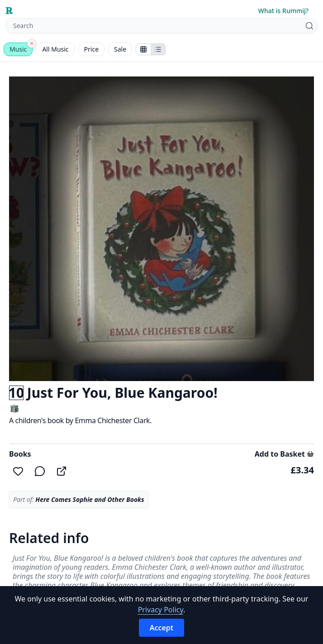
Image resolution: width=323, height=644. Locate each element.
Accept (162, 628)
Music (18, 49)
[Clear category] (32, 43)
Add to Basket (284, 454)
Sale (120, 49)
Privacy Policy (161, 610)
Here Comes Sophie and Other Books (90, 499)
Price (91, 49)
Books (20, 454)
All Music (55, 49)
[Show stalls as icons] (143, 49)
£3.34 (302, 470)
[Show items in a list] (158, 49)
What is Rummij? (283, 11)
